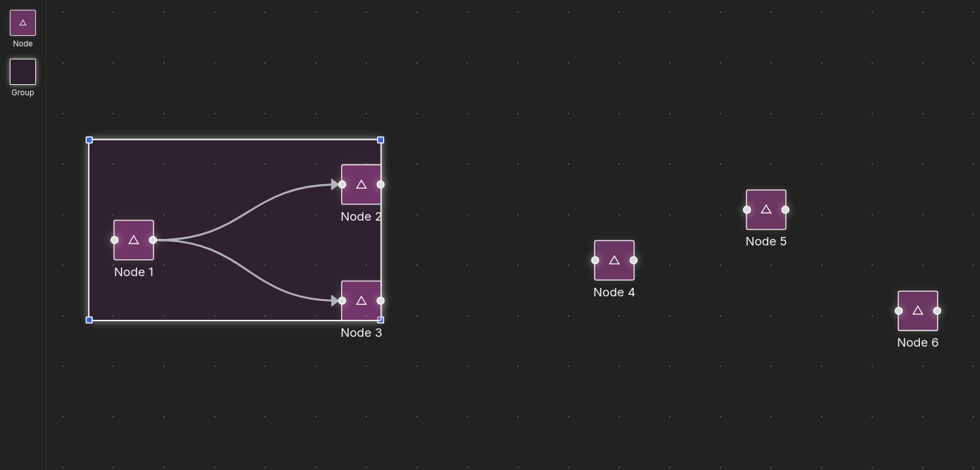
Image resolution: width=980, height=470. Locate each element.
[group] (134, 240)
